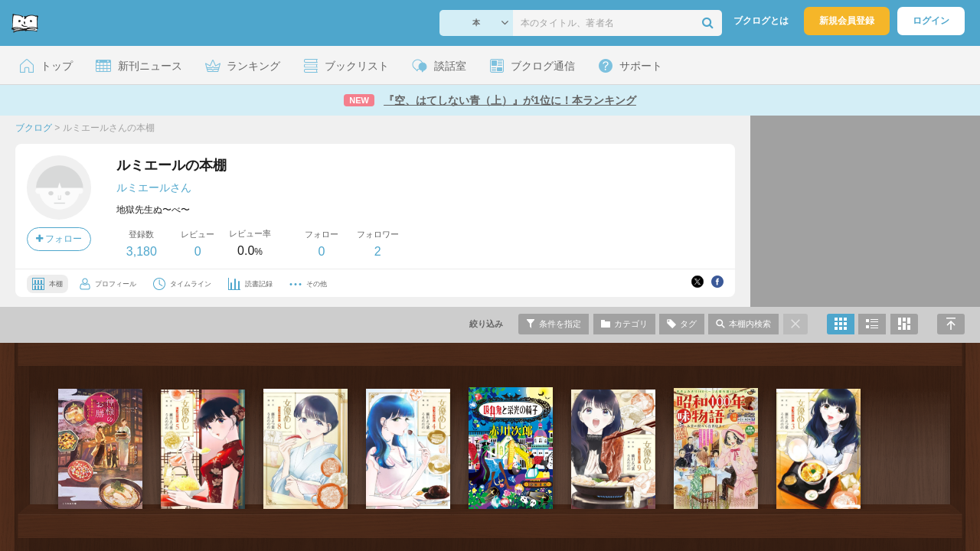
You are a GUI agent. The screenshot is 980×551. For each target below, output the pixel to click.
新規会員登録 (847, 21)
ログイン (931, 21)
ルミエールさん (154, 187)
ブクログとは (761, 21)
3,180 (142, 251)
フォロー (59, 239)
